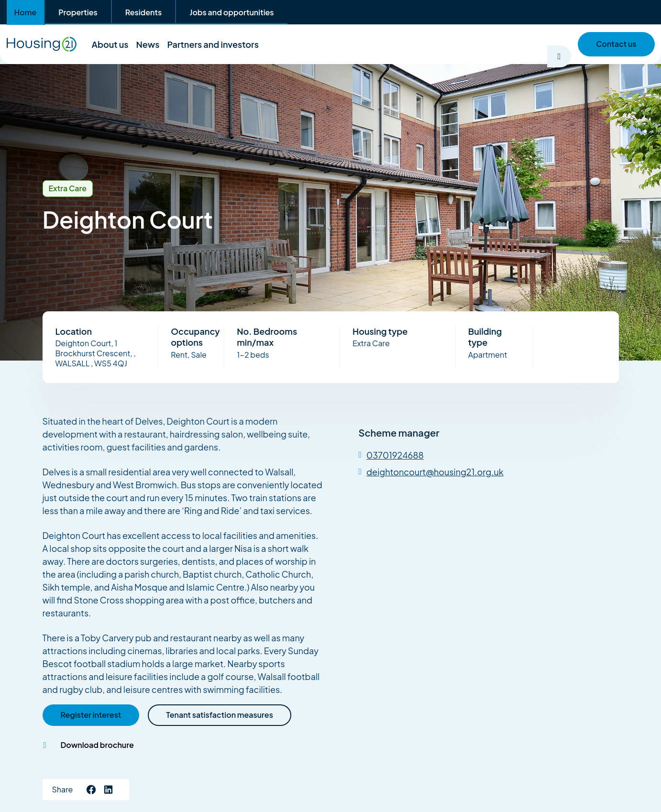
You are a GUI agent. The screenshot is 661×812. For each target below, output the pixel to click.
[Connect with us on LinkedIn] (108, 790)
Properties (78, 12)
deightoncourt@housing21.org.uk (435, 472)
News (148, 44)
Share (63, 790)
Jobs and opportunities (231, 12)
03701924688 (395, 455)
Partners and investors (213, 44)
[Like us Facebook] (91, 790)
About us (110, 44)
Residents (143, 12)
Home (26, 12)
